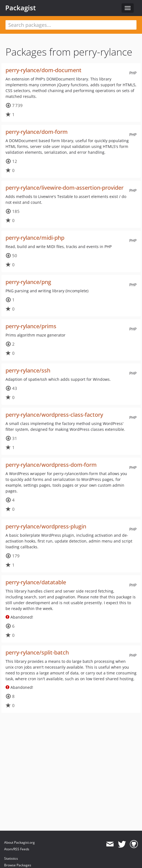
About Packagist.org (19, 842)
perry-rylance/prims (31, 326)
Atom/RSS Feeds (17, 849)
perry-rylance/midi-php (35, 238)
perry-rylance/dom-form (37, 132)
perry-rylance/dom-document (44, 70)
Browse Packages (18, 865)
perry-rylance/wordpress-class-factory (54, 415)
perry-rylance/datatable (36, 582)
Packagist (21, 8)
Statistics (11, 858)
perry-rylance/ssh (28, 370)
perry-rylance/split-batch (37, 652)
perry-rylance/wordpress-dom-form (51, 465)
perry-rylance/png (28, 282)
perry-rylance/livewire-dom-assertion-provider (65, 188)
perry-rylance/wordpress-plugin (46, 526)
